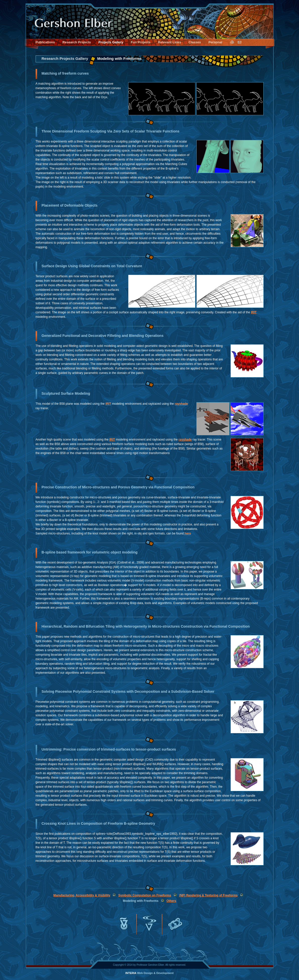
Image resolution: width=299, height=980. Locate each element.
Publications (45, 42)
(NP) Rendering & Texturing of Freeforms (208, 895)
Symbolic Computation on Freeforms (145, 895)
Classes (195, 42)
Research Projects (77, 42)
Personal (215, 42)
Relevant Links (170, 42)
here (188, 533)
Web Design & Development (150, 973)
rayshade (181, 404)
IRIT (254, 312)
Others (171, 901)
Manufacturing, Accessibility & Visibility (82, 895)
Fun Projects (141, 42)
